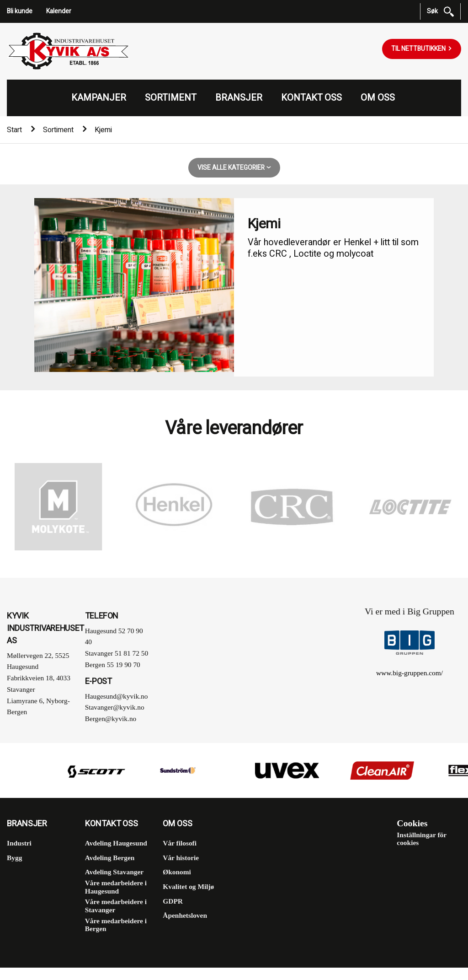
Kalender (59, 11)
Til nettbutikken (419, 49)
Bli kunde (20, 11)
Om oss (378, 98)
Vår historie (181, 858)
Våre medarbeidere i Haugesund (116, 887)
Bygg (14, 858)
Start (14, 130)
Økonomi (177, 872)
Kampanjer (99, 98)
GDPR (173, 901)
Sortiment (171, 98)
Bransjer (239, 98)
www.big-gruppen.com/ (409, 673)
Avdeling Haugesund (116, 843)
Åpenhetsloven (185, 915)
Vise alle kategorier (232, 168)
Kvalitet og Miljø (188, 886)
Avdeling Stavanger (114, 872)
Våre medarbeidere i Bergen (116, 925)
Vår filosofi (180, 843)
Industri (19, 843)
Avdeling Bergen (110, 858)
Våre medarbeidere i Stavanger (116, 906)
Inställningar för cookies (421, 839)
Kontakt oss (311, 98)
